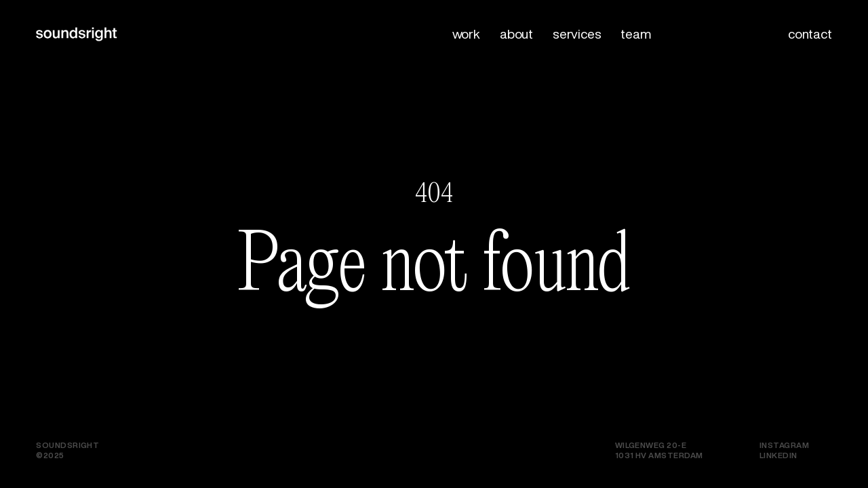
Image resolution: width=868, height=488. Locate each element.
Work (466, 34)
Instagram (784, 445)
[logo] (44, 43)
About (516, 34)
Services (577, 34)
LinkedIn (778, 455)
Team (636, 34)
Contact (810, 34)
